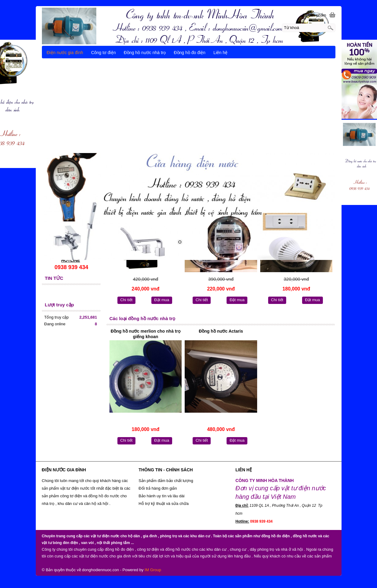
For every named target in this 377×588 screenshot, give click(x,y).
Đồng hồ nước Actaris (221, 331)
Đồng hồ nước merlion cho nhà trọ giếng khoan (146, 334)
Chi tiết (126, 300)
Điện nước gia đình (65, 53)
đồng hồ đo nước (104, 496)
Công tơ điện (103, 53)
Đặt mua (162, 300)
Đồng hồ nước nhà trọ (145, 53)
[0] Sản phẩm (314, 15)
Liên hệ (220, 53)
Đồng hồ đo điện (189, 53)
